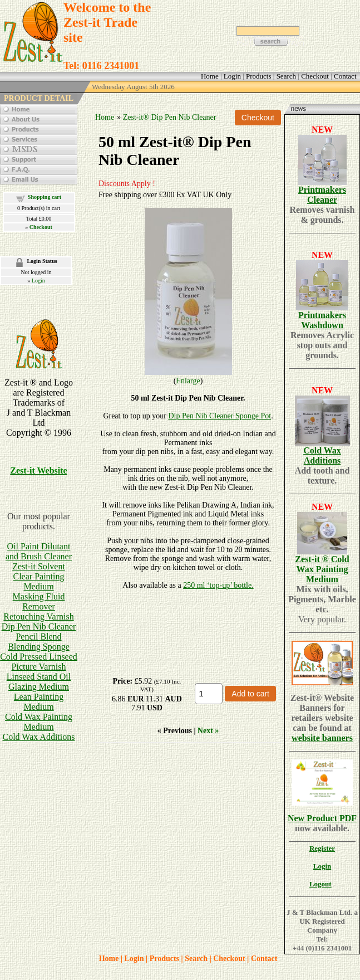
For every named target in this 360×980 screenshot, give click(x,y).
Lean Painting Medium (39, 702)
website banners (322, 738)
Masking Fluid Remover (39, 601)
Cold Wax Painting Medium (39, 722)
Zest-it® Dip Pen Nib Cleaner (170, 117)
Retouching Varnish (38, 616)
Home (105, 117)
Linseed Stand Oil (39, 677)
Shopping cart (45, 197)
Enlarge (188, 381)
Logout (320, 884)
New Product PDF (322, 818)
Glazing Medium (39, 687)
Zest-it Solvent (39, 566)
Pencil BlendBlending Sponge (39, 642)
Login (38, 281)
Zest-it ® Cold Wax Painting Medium (322, 569)
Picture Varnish (39, 667)
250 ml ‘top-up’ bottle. (218, 585)
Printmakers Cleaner (322, 195)
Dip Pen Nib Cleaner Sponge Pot (220, 416)
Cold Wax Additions (39, 737)
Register (322, 848)
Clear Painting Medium (39, 581)
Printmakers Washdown (322, 320)
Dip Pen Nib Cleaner (39, 626)
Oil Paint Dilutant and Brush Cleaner (39, 551)
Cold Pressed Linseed (39, 657)
